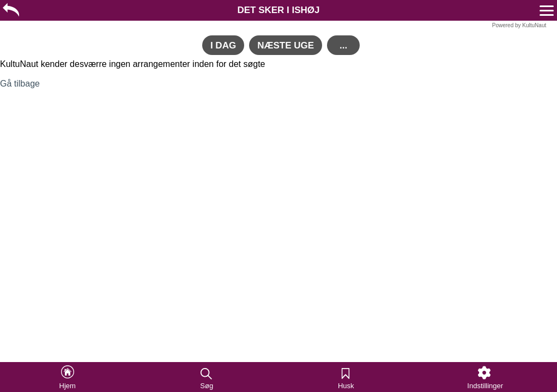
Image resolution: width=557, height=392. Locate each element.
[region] (278, 9)
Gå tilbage (20, 84)
